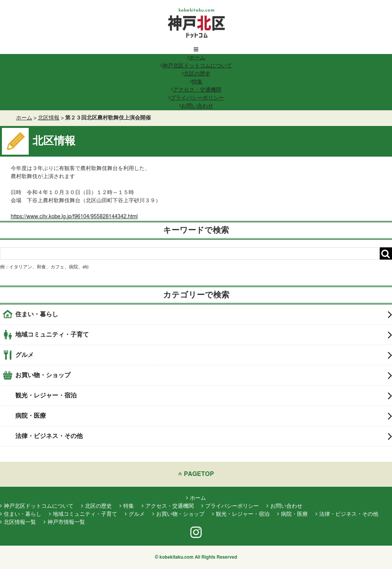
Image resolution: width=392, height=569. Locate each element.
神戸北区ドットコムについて (196, 66)
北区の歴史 (196, 74)
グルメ (204, 355)
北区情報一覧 (18, 522)
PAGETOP (196, 474)
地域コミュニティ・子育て (204, 335)
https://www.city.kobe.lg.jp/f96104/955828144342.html (74, 217)
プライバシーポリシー (196, 98)
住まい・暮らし (204, 314)
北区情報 (49, 118)
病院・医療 (204, 416)
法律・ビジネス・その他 (204, 436)
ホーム (196, 58)
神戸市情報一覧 (64, 522)
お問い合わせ (196, 106)
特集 (196, 82)
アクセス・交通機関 (196, 90)
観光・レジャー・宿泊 (204, 396)
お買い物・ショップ (204, 375)
